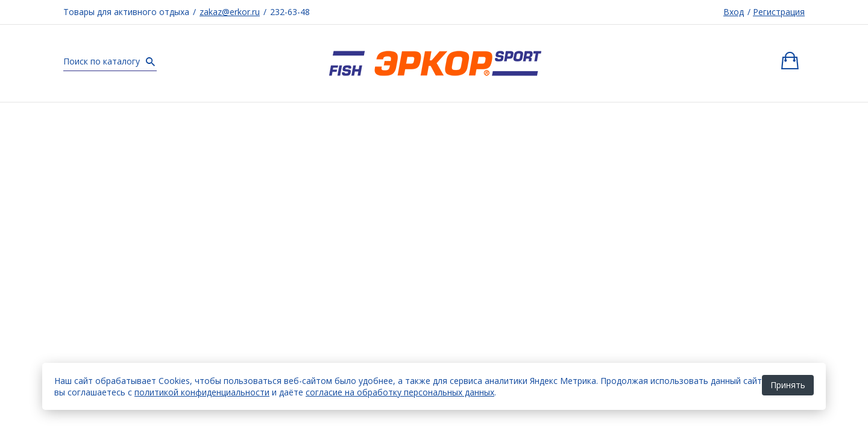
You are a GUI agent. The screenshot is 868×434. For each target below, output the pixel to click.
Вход (734, 12)
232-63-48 (290, 12)
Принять (788, 385)
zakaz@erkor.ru (230, 12)
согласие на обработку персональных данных (400, 392)
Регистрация (779, 12)
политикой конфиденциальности (202, 392)
